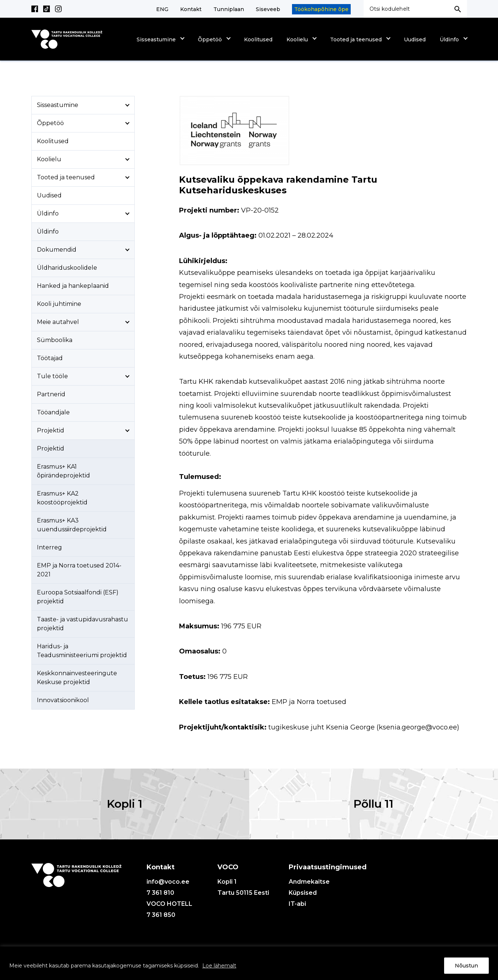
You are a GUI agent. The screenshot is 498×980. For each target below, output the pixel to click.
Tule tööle (52, 376)
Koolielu (297, 39)
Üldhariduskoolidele (67, 268)
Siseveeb (268, 9)
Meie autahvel (58, 322)
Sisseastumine (156, 39)
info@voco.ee (168, 882)
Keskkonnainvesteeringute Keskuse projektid (77, 678)
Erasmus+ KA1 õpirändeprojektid (63, 471)
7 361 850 (161, 915)
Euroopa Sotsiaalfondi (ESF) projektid (78, 597)
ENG (162, 9)
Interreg (49, 547)
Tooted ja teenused (356, 39)
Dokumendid (57, 250)
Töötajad (50, 358)
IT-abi (297, 904)
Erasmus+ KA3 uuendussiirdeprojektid (72, 525)
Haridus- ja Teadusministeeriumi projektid (82, 651)
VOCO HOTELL (169, 904)
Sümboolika (55, 340)
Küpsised (303, 893)
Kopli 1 (125, 804)
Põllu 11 (373, 804)
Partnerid (51, 394)
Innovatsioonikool (63, 700)
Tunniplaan (229, 9)
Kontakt (191, 9)
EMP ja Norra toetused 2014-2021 (79, 570)
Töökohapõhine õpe (321, 9)
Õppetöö (210, 39)
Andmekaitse (309, 882)
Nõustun (466, 966)
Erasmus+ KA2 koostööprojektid (62, 498)
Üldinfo (449, 39)
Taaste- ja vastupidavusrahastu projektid (83, 624)
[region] (249, 963)
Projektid (51, 430)
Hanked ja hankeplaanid (73, 286)
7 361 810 (160, 893)
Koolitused (258, 39)
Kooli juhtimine (59, 304)
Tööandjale (53, 412)
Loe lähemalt (219, 966)
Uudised (415, 39)
